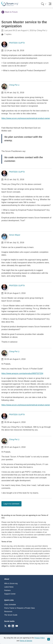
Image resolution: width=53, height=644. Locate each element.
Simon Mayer (15, 235)
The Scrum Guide (11, 615)
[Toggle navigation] (50, 4)
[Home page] (10, 4)
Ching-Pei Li (14, 85)
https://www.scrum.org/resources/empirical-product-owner (26, 118)
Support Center (10, 594)
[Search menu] (44, 4)
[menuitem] (43, 4)
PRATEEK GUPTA (17, 43)
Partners (7, 590)
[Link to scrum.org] (5, 626)
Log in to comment (12, 504)
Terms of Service (26, 641)
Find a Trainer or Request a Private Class (20, 608)
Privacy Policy (40, 638)
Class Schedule (10, 605)
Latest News (9, 587)
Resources (8, 611)
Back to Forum (10, 12)
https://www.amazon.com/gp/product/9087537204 (22, 373)
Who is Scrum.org (11, 583)
